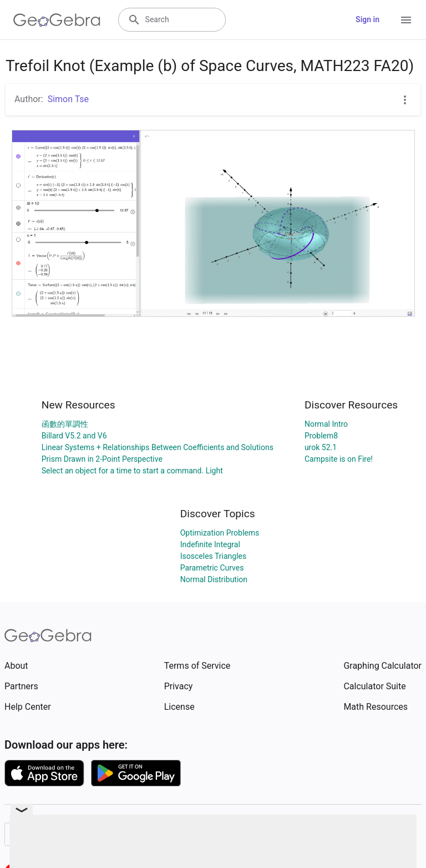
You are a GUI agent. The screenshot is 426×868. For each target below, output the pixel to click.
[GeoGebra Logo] (57, 20)
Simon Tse (68, 99)
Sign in (367, 19)
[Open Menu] (406, 20)
